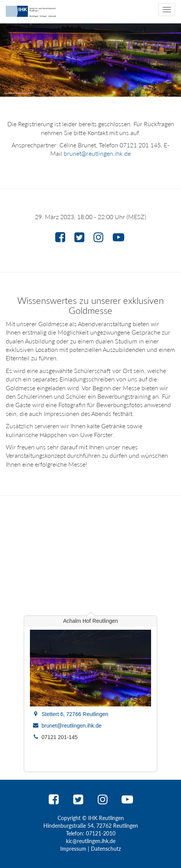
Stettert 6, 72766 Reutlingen (75, 714)
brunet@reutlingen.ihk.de (97, 153)
